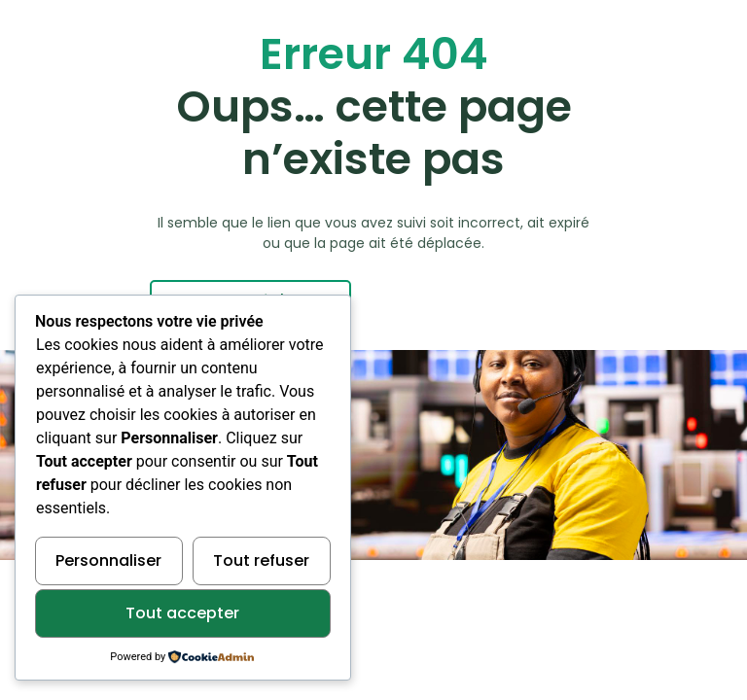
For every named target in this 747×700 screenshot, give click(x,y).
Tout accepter (182, 613)
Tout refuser (261, 560)
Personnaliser (108, 560)
